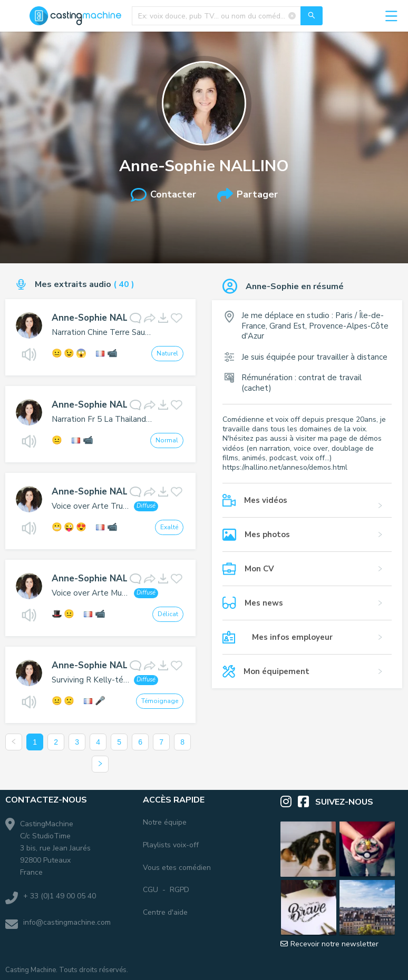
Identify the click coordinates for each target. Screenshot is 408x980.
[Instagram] (289, 802)
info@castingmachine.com (67, 922)
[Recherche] (312, 16)
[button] (307, 506)
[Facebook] (307, 802)
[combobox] (227, 16)
